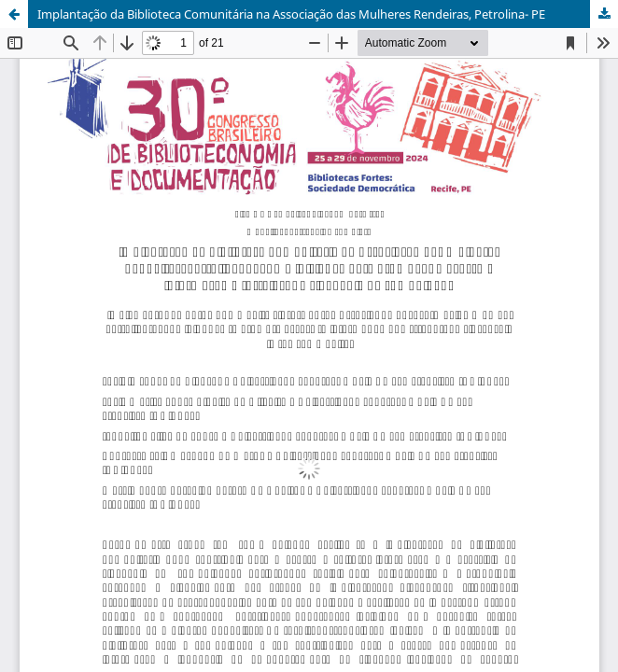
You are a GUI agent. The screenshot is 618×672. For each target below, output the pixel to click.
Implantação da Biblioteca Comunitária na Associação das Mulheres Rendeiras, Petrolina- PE (291, 14)
